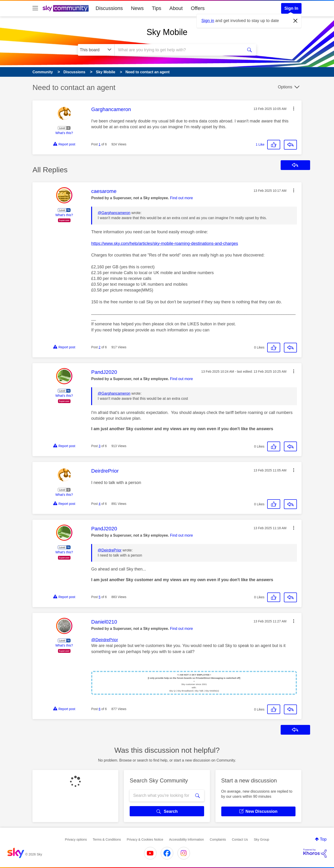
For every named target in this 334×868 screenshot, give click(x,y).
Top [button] (323, 839)
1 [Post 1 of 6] (100, 144)
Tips (156, 8)
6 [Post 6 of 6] (100, 709)
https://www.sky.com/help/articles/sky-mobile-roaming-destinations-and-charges (165, 243)
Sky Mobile (167, 32)
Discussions (109, 8)
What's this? (64, 133)
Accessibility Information (186, 839)
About (176, 8)
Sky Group (261, 839)
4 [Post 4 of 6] (100, 504)
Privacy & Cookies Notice (145, 839)
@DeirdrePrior (109, 550)
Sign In (291, 8)
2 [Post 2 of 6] (100, 347)
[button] (294, 109)
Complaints (218, 839)
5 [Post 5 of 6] (100, 597)
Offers (198, 8)
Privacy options (76, 839)
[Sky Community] (66, 8)
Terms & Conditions (107, 839)
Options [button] (285, 87)
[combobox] (178, 50)
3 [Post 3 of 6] (100, 446)
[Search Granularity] (96, 50)
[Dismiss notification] (295, 21)
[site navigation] (35, 8)
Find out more (181, 198)
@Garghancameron (114, 213)
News (137, 8)
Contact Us (240, 839)
